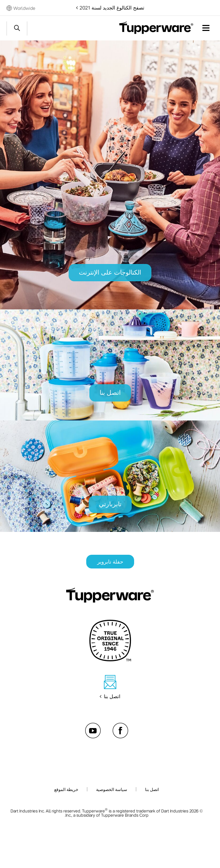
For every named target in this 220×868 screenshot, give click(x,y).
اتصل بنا (152, 789)
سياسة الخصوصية (112, 789)
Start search (17, 28)
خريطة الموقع (66, 789)
